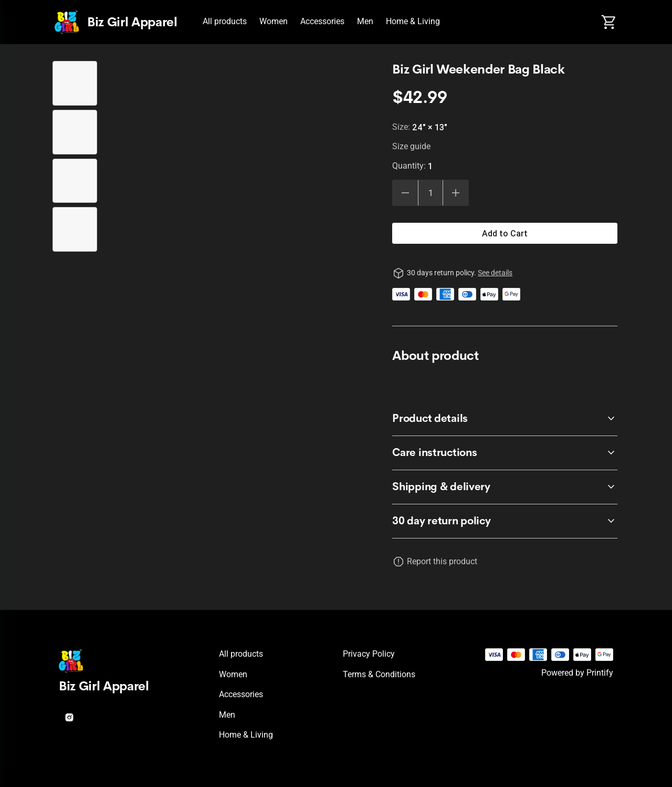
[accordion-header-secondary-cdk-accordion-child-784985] (505, 453)
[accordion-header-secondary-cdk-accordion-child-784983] (505, 521)
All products (225, 21)
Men (365, 21)
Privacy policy (369, 654)
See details (495, 273)
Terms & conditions (379, 674)
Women (274, 21)
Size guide (411, 146)
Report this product (442, 561)
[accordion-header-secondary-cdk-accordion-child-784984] (505, 419)
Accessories (322, 21)
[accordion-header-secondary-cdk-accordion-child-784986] (505, 487)
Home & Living (413, 21)
